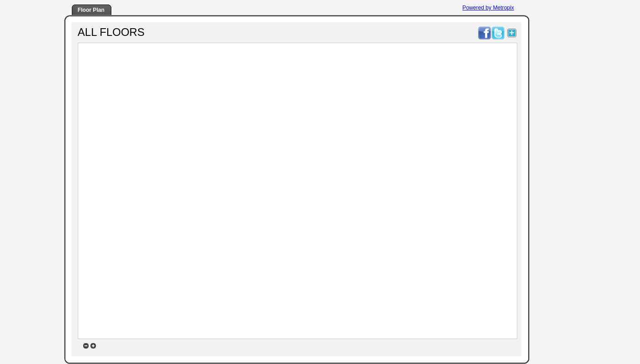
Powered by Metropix (488, 8)
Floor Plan (91, 10)
